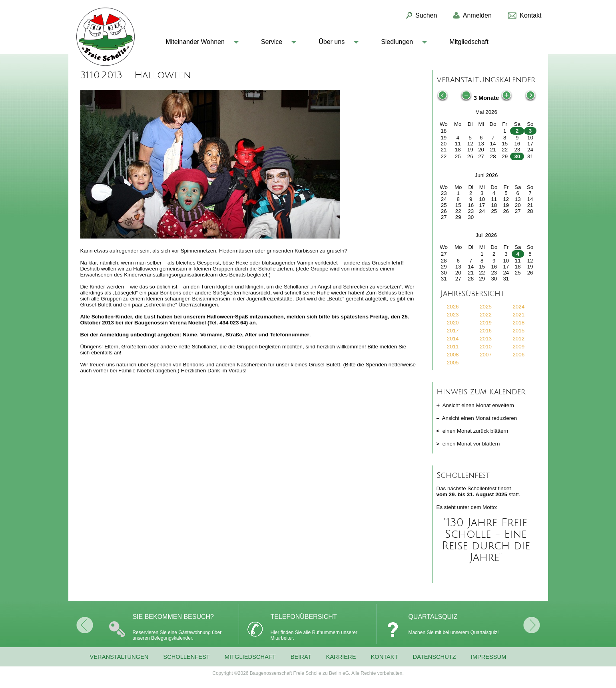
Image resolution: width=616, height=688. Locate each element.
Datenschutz (435, 657)
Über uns (332, 42)
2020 (453, 323)
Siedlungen (397, 42)
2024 (518, 307)
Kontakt (384, 657)
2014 (453, 339)
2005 (453, 363)
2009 (518, 347)
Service (272, 42)
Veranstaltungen (119, 657)
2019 (486, 323)
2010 (486, 347)
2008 (453, 355)
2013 (486, 339)
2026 (453, 307)
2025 (486, 307)
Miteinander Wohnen (195, 42)
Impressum (489, 657)
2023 (453, 315)
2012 (518, 339)
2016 (486, 331)
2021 (518, 315)
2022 (486, 315)
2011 (453, 347)
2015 (518, 331)
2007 (486, 355)
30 (517, 156)
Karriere (341, 657)
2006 (518, 355)
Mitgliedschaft (469, 42)
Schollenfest (186, 657)
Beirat (301, 657)
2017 (453, 331)
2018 (518, 323)
